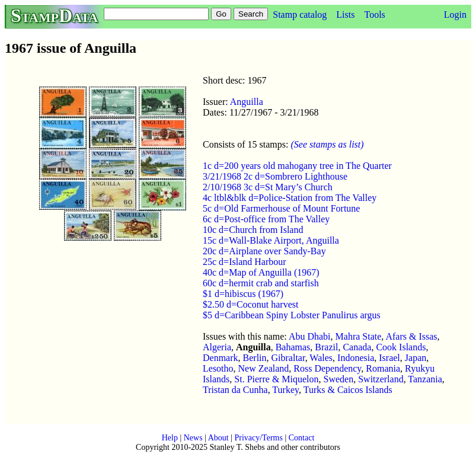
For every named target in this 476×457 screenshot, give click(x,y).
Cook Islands (401, 347)
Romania (383, 368)
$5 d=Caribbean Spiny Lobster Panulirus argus (292, 315)
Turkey (285, 390)
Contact (302, 438)
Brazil (326, 347)
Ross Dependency (327, 368)
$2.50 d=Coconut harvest (250, 304)
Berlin (255, 358)
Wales (321, 358)
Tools (374, 15)
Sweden (339, 379)
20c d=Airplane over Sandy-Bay (264, 251)
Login (455, 15)
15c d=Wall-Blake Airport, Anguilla (271, 240)
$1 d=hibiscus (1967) (243, 294)
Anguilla (247, 102)
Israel (389, 358)
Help (170, 438)
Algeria (217, 347)
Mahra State (359, 336)
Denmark (221, 358)
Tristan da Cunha (235, 390)
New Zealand (264, 368)
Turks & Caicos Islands (348, 390)
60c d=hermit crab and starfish (261, 283)
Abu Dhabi (310, 336)
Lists (345, 15)
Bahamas (293, 347)
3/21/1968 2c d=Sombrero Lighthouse (275, 176)
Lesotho (218, 368)
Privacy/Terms (258, 438)
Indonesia (356, 358)
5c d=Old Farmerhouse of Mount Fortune (281, 208)
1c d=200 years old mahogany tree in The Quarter (297, 166)
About (218, 438)
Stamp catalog (300, 15)
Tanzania (425, 379)
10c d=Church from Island (253, 230)
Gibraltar (288, 358)
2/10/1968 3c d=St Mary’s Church (268, 187)
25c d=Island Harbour (245, 262)
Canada (357, 347)
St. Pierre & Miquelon (276, 379)
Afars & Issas (411, 336)
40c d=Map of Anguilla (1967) (261, 272)
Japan (416, 358)
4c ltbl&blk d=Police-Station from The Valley (290, 198)
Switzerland (381, 379)
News (193, 438)
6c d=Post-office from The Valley (266, 219)
